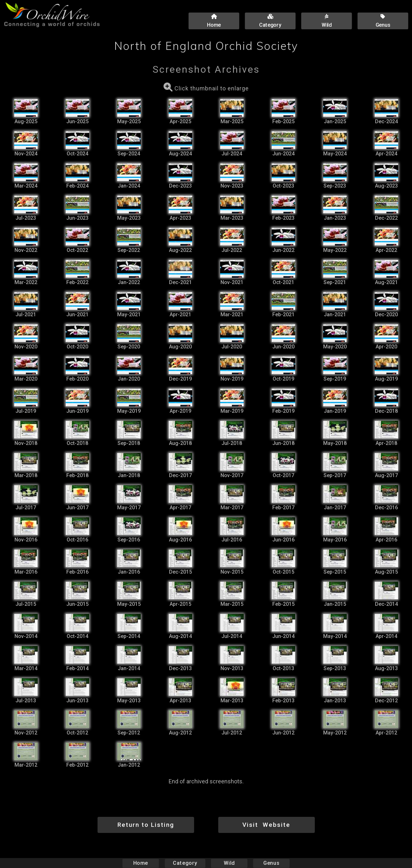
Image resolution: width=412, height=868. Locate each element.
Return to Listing (146, 825)
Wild (229, 863)
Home (141, 863)
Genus (271, 863)
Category (185, 863)
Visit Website (266, 825)
